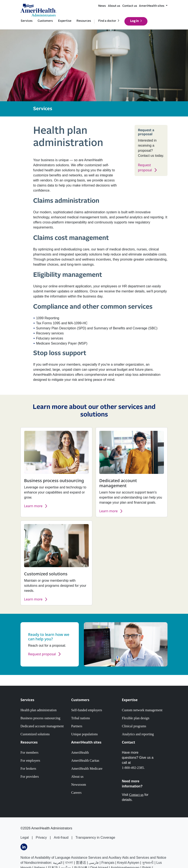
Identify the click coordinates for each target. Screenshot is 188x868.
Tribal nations (81, 718)
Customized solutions (35, 734)
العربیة (58, 863)
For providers (30, 777)
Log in (134, 21)
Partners (77, 726)
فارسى (94, 863)
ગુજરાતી (148, 863)
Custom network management (142, 710)
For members (29, 752)
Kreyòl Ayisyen (128, 863)
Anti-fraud (61, 838)
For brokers (28, 769)
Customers (45, 21)
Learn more (33, 506)
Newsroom (79, 785)
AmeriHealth (80, 752)
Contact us (130, 6)
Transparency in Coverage (95, 838)
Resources (84, 21)
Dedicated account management (42, 726)
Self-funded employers (87, 710)
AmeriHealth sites (152, 6)
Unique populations (84, 734)
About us (114, 6)
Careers (76, 793)
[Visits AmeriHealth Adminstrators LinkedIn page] (24, 847)
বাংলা (69, 863)
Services (27, 21)
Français (108, 863)
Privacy (41, 838)
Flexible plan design (136, 718)
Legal (25, 838)
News (102, 6)
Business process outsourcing (40, 718)
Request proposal (42, 654)
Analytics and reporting (138, 734)
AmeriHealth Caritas (85, 761)
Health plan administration (39, 710)
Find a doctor (107, 21)
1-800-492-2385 (133, 768)
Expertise (65, 21)
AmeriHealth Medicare (87, 769)
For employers (30, 761)
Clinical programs (134, 726)
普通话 (81, 863)
